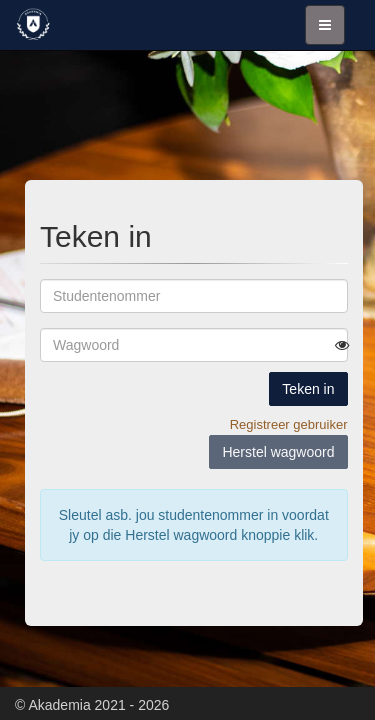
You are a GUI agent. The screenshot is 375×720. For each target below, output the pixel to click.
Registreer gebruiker (289, 424)
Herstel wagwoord (278, 452)
